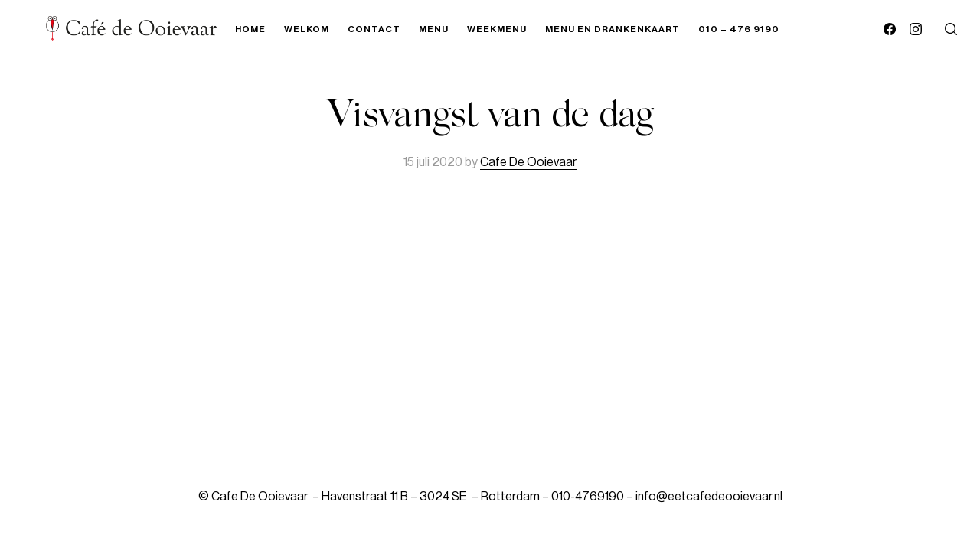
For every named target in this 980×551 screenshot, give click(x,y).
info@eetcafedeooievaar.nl (709, 497)
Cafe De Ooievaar (528, 162)
